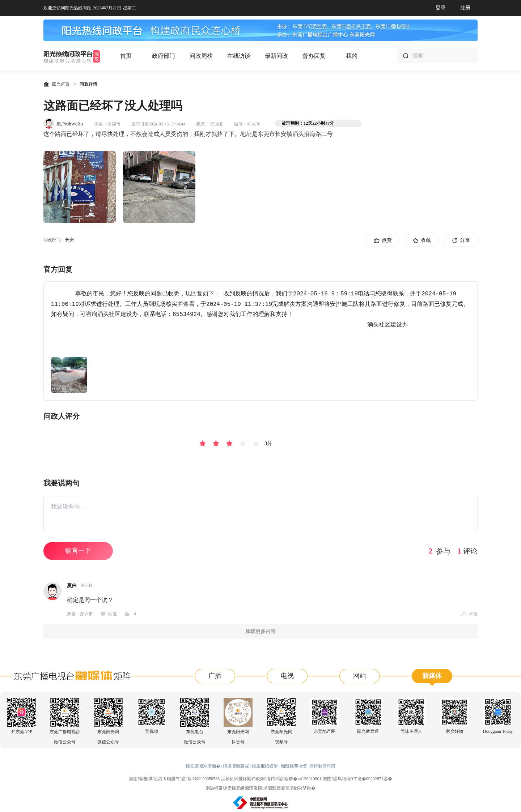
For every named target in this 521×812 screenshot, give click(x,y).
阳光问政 (57, 84)
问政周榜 (201, 56)
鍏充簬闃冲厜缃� (203, 766)
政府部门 (164, 56)
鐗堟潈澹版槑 (236, 766)
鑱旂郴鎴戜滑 (265, 766)
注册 (465, 8)
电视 (287, 676)
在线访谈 (239, 56)
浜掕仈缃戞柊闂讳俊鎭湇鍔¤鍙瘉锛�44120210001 (271, 779)
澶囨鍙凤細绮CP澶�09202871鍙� (357, 779)
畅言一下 (78, 551)
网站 (360, 676)
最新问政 (276, 56)
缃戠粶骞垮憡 (294, 766)
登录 (441, 8)
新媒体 (432, 676)
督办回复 (314, 56)
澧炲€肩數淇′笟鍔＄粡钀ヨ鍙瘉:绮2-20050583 (174, 779)
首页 (126, 56)
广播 (215, 676)
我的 (352, 56)
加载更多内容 (260, 631)
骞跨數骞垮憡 (322, 766)
